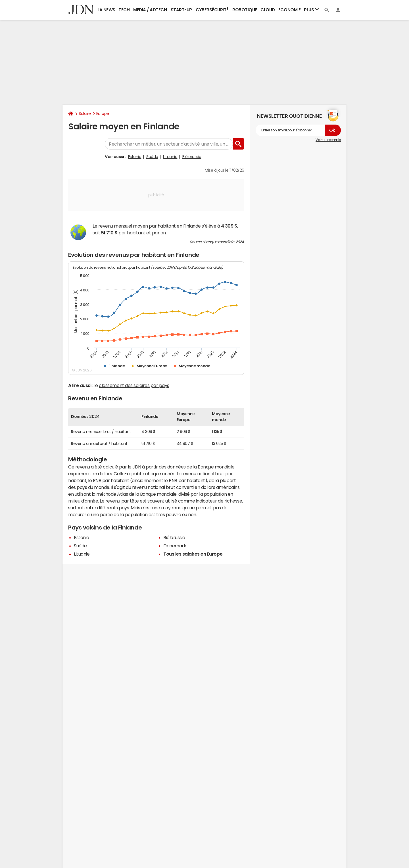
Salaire (85, 114)
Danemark (175, 546)
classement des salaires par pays (134, 385)
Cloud (268, 10)
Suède (152, 157)
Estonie (135, 157)
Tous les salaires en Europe (193, 554)
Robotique (245, 10)
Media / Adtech (150, 10)
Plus (312, 10)
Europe (103, 114)
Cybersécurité (212, 10)
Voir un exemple (328, 140)
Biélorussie (192, 157)
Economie (289, 10)
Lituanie (170, 157)
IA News (107, 10)
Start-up (181, 10)
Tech (124, 10)
